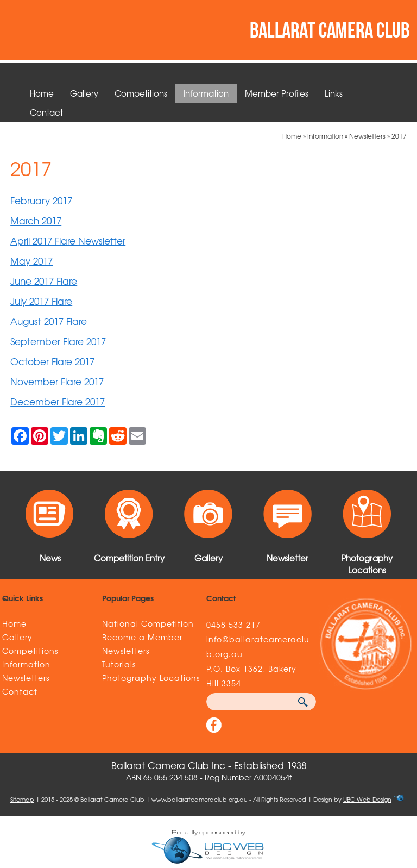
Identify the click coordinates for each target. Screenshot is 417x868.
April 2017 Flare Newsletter (68, 241)
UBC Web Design (367, 799)
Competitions (141, 93)
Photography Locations (151, 678)
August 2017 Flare (49, 321)
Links (334, 93)
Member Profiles (277, 93)
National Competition (148, 623)
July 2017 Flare (41, 301)
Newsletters (367, 136)
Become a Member (142, 637)
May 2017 (31, 261)
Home (42, 93)
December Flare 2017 (58, 401)
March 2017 (36, 220)
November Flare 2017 (57, 381)
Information (206, 93)
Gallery (84, 93)
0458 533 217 (233, 625)
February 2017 (41, 200)
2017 (399, 136)
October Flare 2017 (52, 361)
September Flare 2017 (58, 341)
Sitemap (22, 799)
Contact (46, 113)
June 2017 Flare (44, 281)
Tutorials (119, 664)
